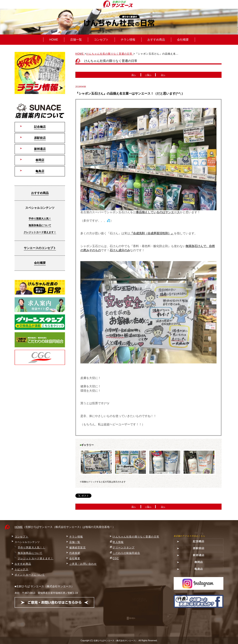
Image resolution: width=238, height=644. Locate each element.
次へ (163, 75)
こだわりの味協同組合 (126, 553)
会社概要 (183, 40)
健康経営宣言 (78, 548)
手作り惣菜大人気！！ (31, 548)
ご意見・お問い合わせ (83, 564)
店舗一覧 (76, 40)
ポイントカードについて (30, 575)
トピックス (22, 569)
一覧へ (148, 75)
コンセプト (101, 40)
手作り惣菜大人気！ (40, 219)
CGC (116, 558)
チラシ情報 (128, 40)
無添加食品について (40, 225)
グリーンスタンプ (123, 548)
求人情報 (118, 542)
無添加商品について (30, 553)
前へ (134, 75)
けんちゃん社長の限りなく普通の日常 (136, 537)
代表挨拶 (75, 553)
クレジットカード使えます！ (40, 232)
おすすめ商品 (156, 40)
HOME (54, 40)
